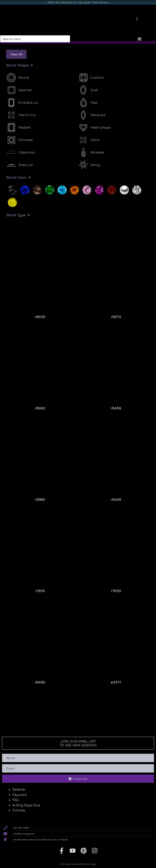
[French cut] (21, 115)
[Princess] (19, 140)
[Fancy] (89, 165)
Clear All (16, 54)
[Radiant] (18, 127)
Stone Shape (19, 65)
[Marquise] (92, 115)
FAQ (15, 800)
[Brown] (37, 189)
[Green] (50, 189)
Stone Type (18, 215)
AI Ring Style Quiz (26, 805)
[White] (137, 189)
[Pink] (87, 189)
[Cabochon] (21, 152)
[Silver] (124, 189)
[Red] (112, 189)
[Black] (12, 189)
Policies (19, 810)
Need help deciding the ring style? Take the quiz (78, 2)
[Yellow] (12, 202)
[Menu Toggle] (139, 39)
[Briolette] (91, 152)
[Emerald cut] (22, 102)
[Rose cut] (19, 165)
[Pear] (88, 102)
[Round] (17, 78)
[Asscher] (19, 90)
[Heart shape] (94, 127)
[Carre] (89, 140)
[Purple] (99, 189)
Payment (20, 795)
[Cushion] (91, 78)
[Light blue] (62, 189)
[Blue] (25, 189)
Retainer (19, 789)
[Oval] (88, 90)
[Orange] (75, 189)
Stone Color (18, 177)
